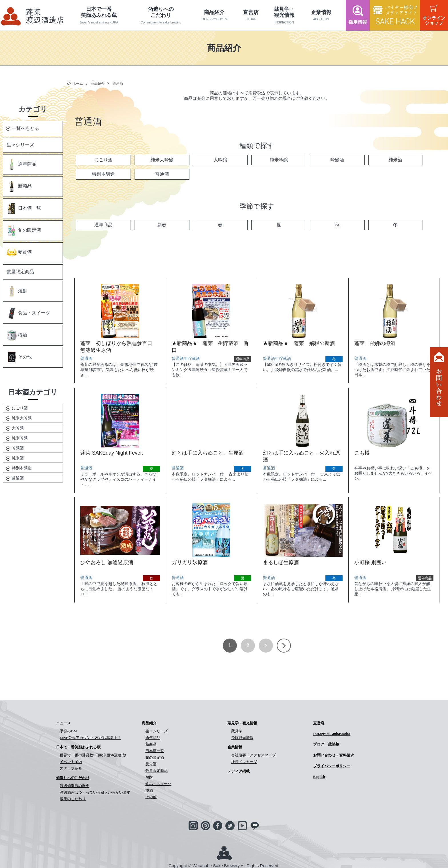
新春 (162, 225)
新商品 (19, 187)
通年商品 (21, 165)
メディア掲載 (239, 771)
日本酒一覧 (23, 209)
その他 (19, 357)
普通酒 (18, 478)
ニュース (63, 723)
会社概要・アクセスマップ (253, 755)
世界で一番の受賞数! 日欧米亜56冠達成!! (94, 755)
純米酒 (18, 458)
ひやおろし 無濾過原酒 (107, 562)
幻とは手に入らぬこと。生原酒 (208, 453)
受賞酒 (19, 253)
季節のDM (68, 731)
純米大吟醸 (22, 418)
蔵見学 (237, 731)
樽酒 (17, 335)
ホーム (78, 84)
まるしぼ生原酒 (281, 562)
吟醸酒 (18, 448)
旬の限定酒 (23, 231)
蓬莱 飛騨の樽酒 (375, 343)
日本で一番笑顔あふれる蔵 (99, 15)
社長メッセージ (244, 762)
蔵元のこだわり (73, 799)
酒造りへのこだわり (161, 15)
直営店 (251, 15)
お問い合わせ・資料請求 (334, 755)
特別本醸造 (22, 468)
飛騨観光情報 (242, 738)
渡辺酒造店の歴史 (75, 786)
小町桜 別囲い (370, 562)
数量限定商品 (20, 272)
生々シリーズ (20, 145)
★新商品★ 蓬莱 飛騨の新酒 (299, 343)
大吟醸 (18, 428)
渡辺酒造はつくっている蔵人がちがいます (95, 792)
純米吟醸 (20, 438)
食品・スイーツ (28, 313)
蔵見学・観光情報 (284, 15)
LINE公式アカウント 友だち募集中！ (90, 738)
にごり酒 (20, 408)
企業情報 (321, 15)
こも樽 (362, 453)
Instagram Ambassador (332, 734)
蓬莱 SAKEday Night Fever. (112, 453)
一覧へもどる (25, 128)
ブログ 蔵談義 (326, 744)
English (319, 777)
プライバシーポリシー (332, 766)
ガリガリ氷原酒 (190, 562)
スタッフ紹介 (71, 768)
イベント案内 (71, 762)
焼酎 (17, 291)
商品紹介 (214, 15)
